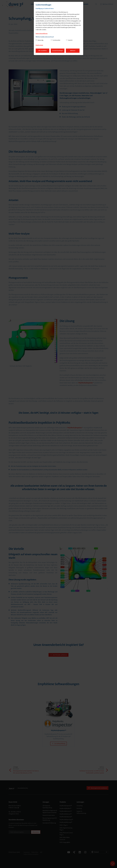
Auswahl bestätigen (58, 51)
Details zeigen (39, 45)
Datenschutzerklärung (42, 34)
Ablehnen (73, 51)
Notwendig (40, 40)
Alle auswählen (43, 51)
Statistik (70, 40)
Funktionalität (56, 40)
